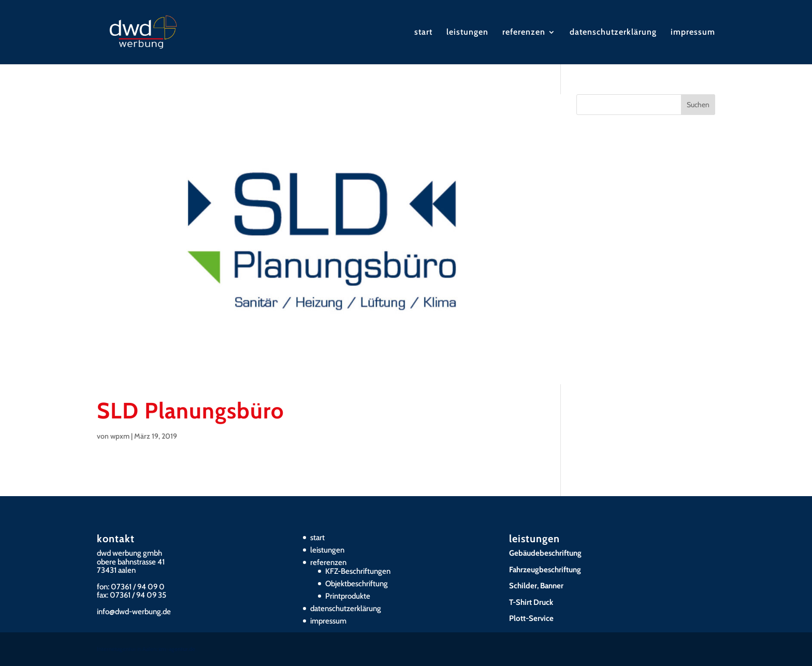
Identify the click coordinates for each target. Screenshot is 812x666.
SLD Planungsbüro (191, 411)
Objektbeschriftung (357, 584)
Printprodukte (348, 596)
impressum (693, 33)
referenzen (524, 33)
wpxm (120, 436)
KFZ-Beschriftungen (358, 571)
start (423, 33)
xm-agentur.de (177, 649)
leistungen (467, 33)
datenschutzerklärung (613, 33)
